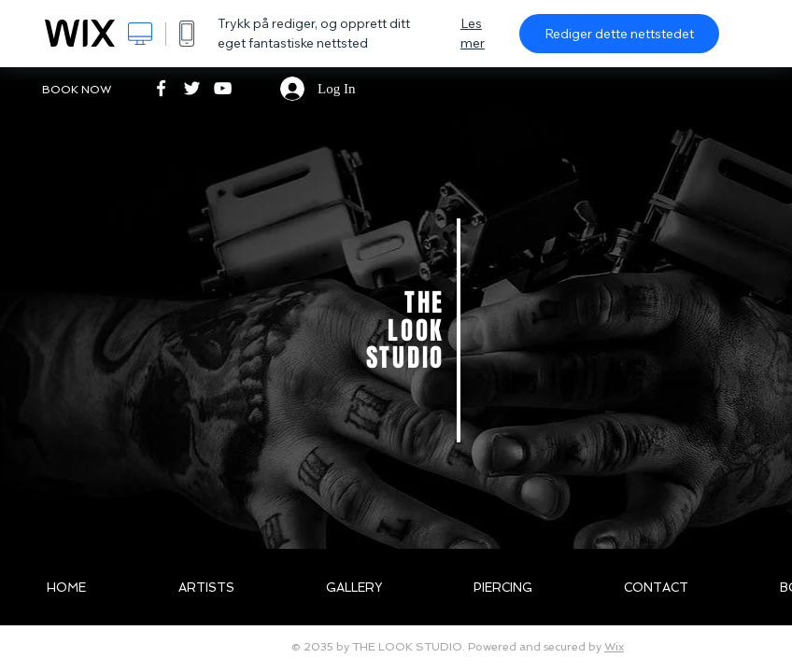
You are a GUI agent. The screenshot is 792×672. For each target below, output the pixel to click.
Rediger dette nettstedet (619, 34)
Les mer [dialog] (473, 33)
